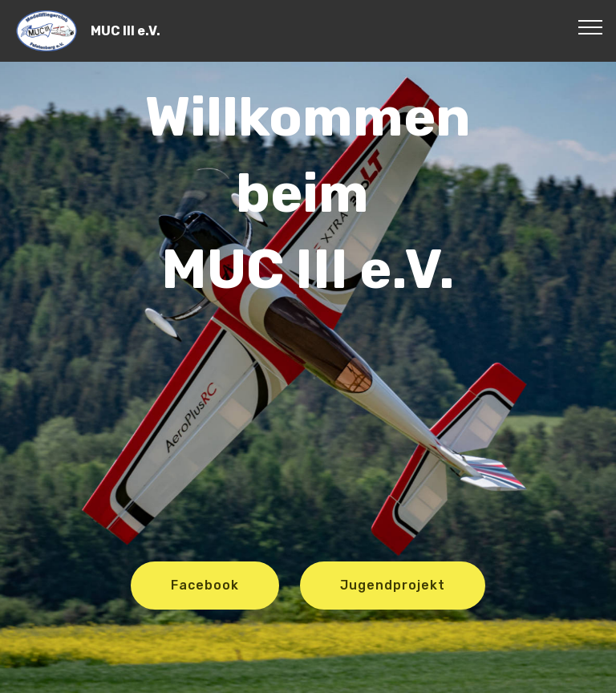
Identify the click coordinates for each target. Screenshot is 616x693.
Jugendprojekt (393, 585)
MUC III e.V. (126, 31)
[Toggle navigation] (591, 26)
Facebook (205, 585)
